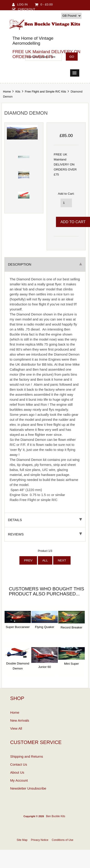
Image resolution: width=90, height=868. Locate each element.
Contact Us (19, 764)
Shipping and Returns (26, 756)
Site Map (22, 840)
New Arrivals (20, 720)
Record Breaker (71, 627)
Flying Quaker (45, 627)
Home (7, 92)
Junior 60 (45, 667)
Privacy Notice (40, 840)
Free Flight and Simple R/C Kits (46, 92)
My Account (19, 780)
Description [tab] (45, 264)
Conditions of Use (63, 840)
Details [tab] (45, 520)
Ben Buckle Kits (56, 816)
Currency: (53, 16)
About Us (17, 772)
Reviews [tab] (45, 534)
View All (16, 728)
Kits (18, 92)
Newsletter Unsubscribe (28, 788)
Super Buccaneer (18, 627)
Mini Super (71, 664)
